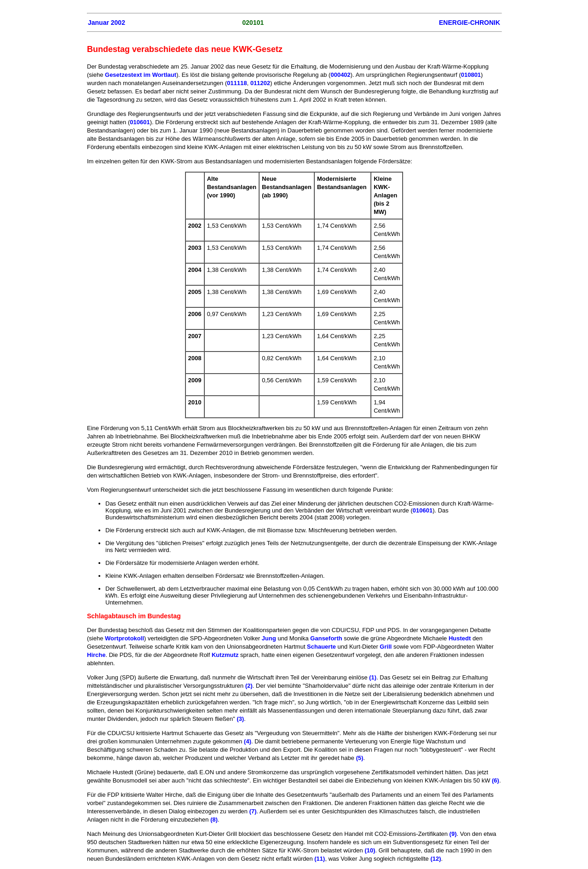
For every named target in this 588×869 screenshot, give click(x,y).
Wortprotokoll (124, 638)
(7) (253, 811)
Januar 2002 (107, 23)
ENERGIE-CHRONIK (470, 23)
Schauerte (321, 647)
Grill (386, 647)
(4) (248, 741)
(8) (214, 820)
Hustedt (460, 638)
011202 (260, 83)
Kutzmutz (225, 655)
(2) (249, 686)
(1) (373, 677)
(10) (370, 850)
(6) (496, 780)
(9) (453, 834)
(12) (435, 859)
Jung (269, 638)
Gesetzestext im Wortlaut (141, 75)
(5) (360, 758)
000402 (340, 75)
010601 (140, 122)
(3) (240, 719)
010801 (471, 75)
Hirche (96, 655)
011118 (237, 83)
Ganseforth (326, 638)
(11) (320, 859)
